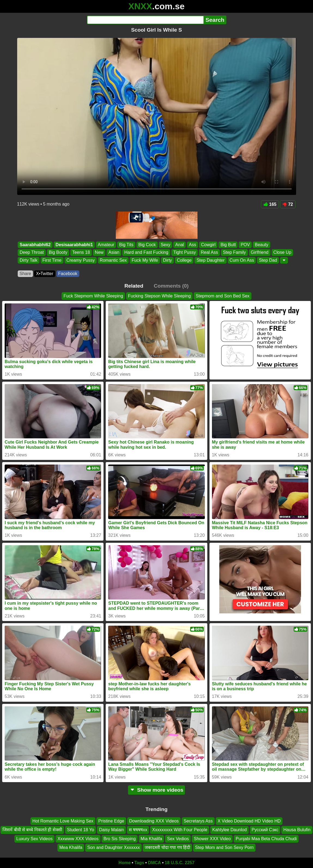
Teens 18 (81, 253)
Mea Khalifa (71, 847)
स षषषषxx (138, 830)
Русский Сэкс (265, 830)
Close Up (282, 253)
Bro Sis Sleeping (120, 838)
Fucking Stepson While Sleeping (159, 296)
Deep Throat (32, 253)
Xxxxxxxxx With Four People (180, 830)
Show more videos (156, 790)
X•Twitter (45, 274)
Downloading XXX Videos (154, 821)
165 (270, 204)
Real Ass (209, 253)
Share (25, 274)
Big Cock (147, 245)
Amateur (106, 245)
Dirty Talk (29, 260)
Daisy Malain (111, 830)
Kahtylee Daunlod (229, 830)
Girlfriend (259, 253)
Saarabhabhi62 (35, 245)
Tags (139, 863)
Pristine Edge (111, 821)
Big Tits (126, 245)
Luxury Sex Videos (34, 838)
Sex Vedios (178, 838)
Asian (114, 253)
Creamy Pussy (80, 260)
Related (134, 286)
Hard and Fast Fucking (146, 253)
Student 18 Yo (81, 830)
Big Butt (228, 245)
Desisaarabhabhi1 (74, 245)
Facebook (68, 274)
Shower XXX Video (212, 838)
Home (124, 863)
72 (288, 204)
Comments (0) (171, 286)
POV (245, 245)
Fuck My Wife (145, 260)
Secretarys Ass (198, 821)
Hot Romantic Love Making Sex (63, 821)
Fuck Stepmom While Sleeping (93, 296)
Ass (192, 245)
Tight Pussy (184, 253)
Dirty (167, 260)
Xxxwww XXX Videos (78, 838)
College (184, 260)
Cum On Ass (242, 260)
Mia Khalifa (151, 838)
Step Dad (268, 260)
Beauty (262, 245)
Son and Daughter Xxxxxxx (113, 847)
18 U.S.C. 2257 (180, 863)
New (99, 253)
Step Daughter (210, 260)
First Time (52, 260)
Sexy (165, 245)
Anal (180, 245)
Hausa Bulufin (297, 830)
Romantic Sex (113, 260)
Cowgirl (208, 245)
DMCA (154, 863)
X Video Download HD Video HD (249, 821)
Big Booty (58, 253)
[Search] (145, 20)
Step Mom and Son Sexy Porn (224, 847)
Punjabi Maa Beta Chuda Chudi (266, 838)
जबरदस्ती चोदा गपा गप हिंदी (167, 847)
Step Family (234, 253)
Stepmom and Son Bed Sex (222, 296)
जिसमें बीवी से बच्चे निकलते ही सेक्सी (32, 830)
